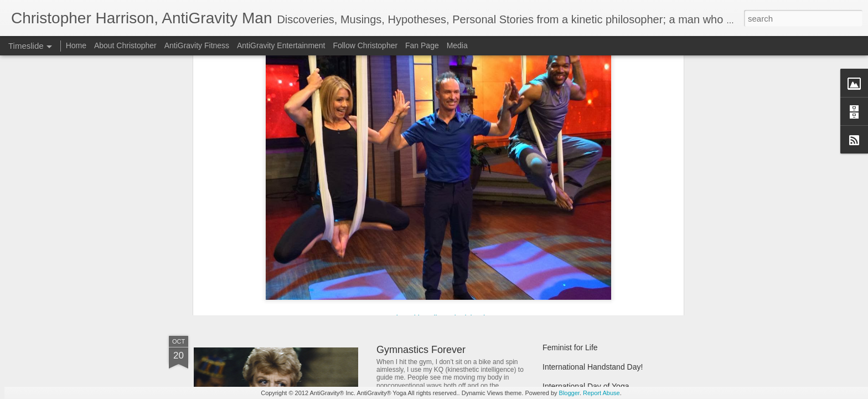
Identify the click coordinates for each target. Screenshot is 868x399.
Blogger (569, 393)
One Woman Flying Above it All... (290, 257)
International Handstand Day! (593, 367)
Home (76, 45)
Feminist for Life (570, 347)
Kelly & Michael (283, 134)
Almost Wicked (409, 236)
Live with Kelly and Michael (438, 90)
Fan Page (422, 45)
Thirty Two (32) (568, 256)
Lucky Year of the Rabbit (585, 237)
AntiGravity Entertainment (281, 45)
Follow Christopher (365, 45)
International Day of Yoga (586, 386)
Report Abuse (601, 393)
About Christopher (125, 45)
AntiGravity (347, 177)
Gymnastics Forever (421, 350)
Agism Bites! (564, 217)
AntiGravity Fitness (197, 45)
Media (457, 45)
